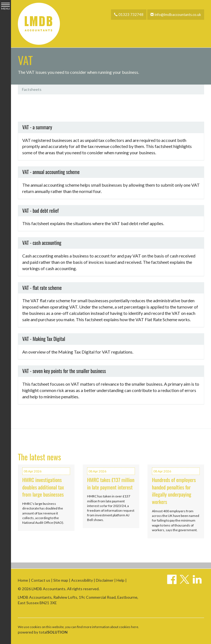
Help (120, 580)
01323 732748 (129, 15)
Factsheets (32, 89)
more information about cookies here (111, 627)
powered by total (43, 632)
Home (23, 580)
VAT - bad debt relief (41, 211)
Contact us (41, 580)
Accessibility (82, 580)
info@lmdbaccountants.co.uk (176, 15)
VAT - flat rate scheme (42, 288)
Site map (61, 580)
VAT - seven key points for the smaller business (64, 371)
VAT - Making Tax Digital (44, 339)
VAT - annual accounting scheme (51, 172)
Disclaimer (105, 580)
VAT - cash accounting (42, 243)
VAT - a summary (37, 127)
